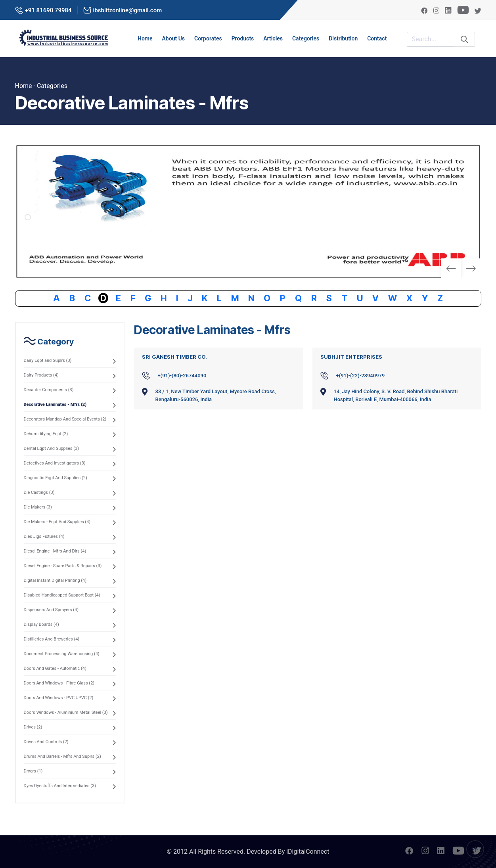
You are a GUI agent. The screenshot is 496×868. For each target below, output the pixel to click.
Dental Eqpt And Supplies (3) (52, 448)
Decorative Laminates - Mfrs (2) (55, 404)
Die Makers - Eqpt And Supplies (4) (57, 522)
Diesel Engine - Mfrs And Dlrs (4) (55, 551)
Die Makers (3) (38, 507)
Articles (273, 38)
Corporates (208, 38)
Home (145, 38)
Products (243, 38)
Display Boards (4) (41, 624)
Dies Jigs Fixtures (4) (44, 536)
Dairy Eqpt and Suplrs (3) (48, 360)
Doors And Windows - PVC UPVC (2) (59, 698)
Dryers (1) (33, 771)
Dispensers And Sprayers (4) (51, 610)
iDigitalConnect (308, 852)
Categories (306, 38)
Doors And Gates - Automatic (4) (55, 668)
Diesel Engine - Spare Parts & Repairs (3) (63, 566)
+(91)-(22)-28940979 (361, 376)
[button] (471, 268)
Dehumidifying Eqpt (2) (46, 434)
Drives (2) (33, 727)
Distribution (343, 38)
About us (174, 38)
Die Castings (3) (39, 492)
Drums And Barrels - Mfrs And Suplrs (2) (62, 756)
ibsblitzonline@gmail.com (128, 10)
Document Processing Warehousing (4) (62, 654)
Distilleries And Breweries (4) (52, 639)
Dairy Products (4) (41, 375)
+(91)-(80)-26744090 (182, 376)
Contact (377, 38)
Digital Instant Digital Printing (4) (55, 580)
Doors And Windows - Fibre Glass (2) (59, 683)
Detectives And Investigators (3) (55, 463)
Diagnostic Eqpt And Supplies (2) (56, 478)
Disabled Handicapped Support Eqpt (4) (62, 595)
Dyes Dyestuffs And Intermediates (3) (60, 786)
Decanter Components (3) (49, 390)
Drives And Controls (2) (46, 742)
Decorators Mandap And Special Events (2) (65, 419)
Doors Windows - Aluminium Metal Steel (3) (66, 712)
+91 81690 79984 (48, 10)
